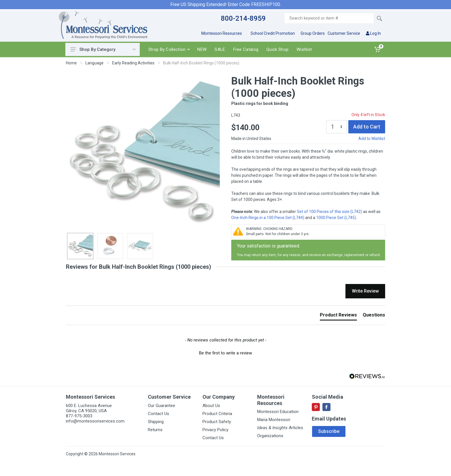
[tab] (338, 316)
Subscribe (329, 431)
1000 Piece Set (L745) (336, 218)
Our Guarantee (162, 406)
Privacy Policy (215, 430)
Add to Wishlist (372, 139)
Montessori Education (278, 412)
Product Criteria (217, 414)
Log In (373, 33)
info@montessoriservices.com (95, 421)
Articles (280, 428)
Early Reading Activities (133, 63)
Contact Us (158, 414)
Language (94, 63)
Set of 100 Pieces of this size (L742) (329, 212)
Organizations (270, 436)
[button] (225, 352)
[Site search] (329, 18)
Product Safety (217, 422)
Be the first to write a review (225, 353)
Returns (155, 430)
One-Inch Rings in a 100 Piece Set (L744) (268, 218)
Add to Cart (367, 127)
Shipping (156, 422)
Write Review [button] (365, 291)
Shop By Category (103, 49)
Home (71, 63)
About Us (211, 406)
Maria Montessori (274, 420)
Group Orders (313, 33)
